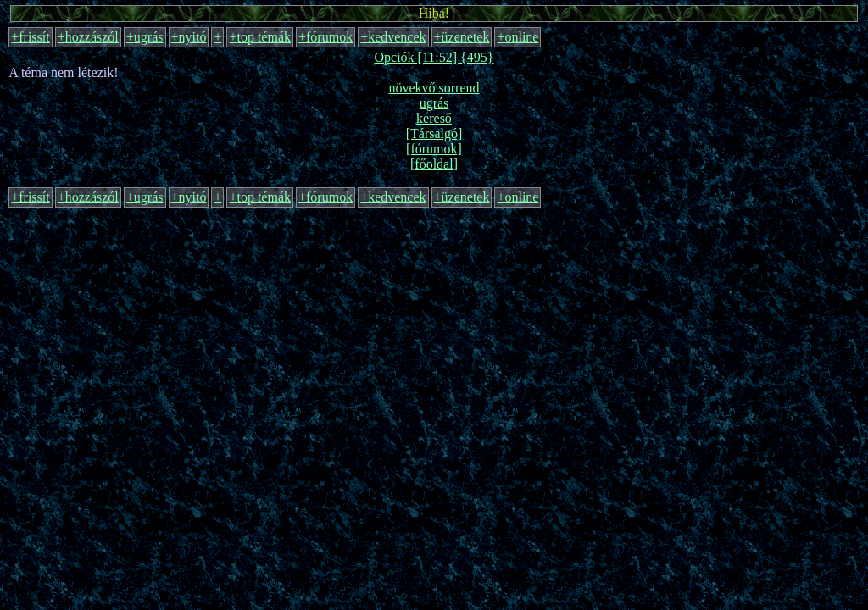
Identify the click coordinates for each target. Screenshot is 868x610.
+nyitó (189, 37)
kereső (434, 118)
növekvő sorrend (434, 88)
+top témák (260, 37)
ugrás (434, 103)
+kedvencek (393, 37)
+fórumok (325, 37)
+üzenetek (462, 37)
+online (517, 37)
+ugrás (145, 37)
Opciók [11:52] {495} (434, 57)
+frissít (30, 37)
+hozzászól (88, 37)
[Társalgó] (434, 133)
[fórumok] (434, 149)
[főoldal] (434, 164)
